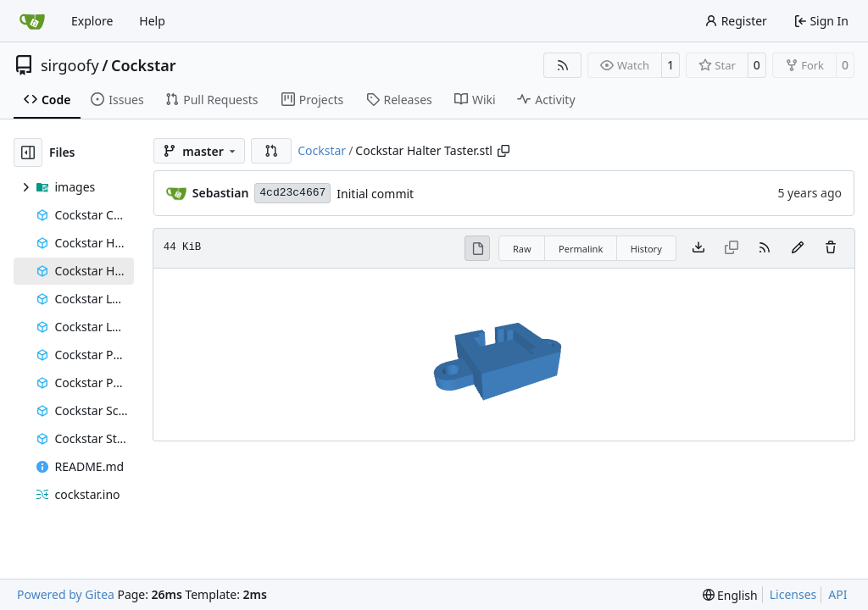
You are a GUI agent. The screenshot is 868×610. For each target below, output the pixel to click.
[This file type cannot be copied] (732, 248)
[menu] (730, 595)
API (837, 594)
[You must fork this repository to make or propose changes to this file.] (798, 248)
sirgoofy (70, 65)
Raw (522, 249)
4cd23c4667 (292, 193)
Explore (92, 21)
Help (152, 21)
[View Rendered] (477, 248)
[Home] (32, 21)
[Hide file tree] (28, 152)
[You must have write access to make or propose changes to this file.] (831, 248)
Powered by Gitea (66, 594)
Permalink (581, 249)
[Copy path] (504, 151)
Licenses (793, 594)
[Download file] (698, 248)
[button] (271, 151)
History (646, 249)
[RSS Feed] (563, 65)
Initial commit (375, 194)
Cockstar (144, 65)
